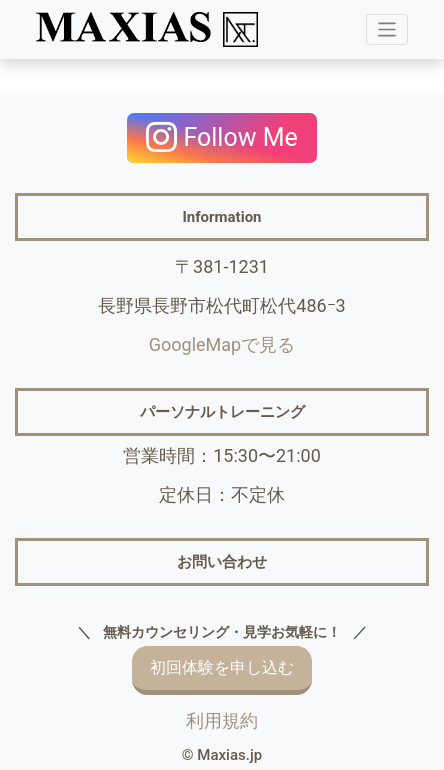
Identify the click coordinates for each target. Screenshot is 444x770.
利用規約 (222, 720)
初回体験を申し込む (222, 668)
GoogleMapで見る (222, 344)
